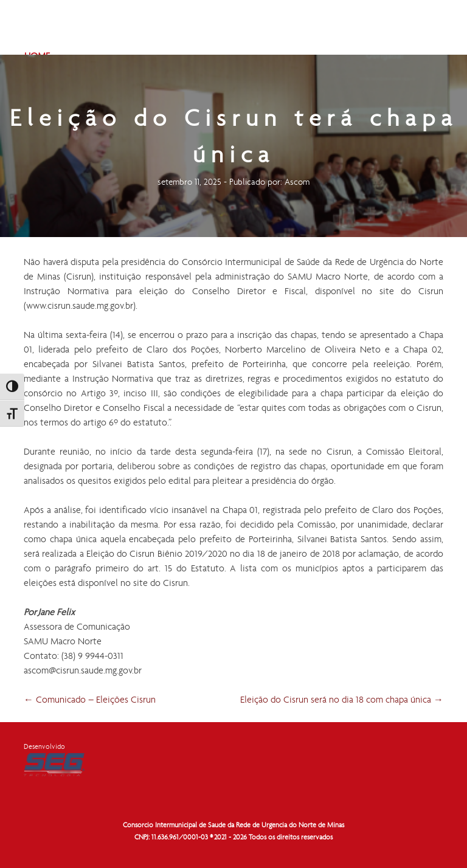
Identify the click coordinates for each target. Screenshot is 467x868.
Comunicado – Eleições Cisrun (90, 700)
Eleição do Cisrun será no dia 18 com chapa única (342, 700)
